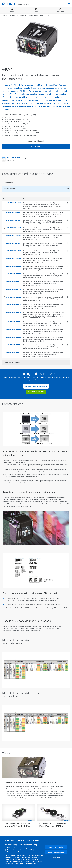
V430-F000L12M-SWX (14, 259)
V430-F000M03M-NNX (14, 274)
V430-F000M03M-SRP (14, 282)
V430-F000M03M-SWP (14, 297)
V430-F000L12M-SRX (13, 243)
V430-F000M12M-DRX (14, 312)
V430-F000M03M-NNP (14, 266)
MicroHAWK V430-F (19, 158)
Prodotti (4, 15)
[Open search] (64, 4)
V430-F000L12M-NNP (13, 220)
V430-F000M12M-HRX (14, 322)
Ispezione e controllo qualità (18, 15)
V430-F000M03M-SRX (14, 289)
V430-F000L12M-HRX (13, 212)
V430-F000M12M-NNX (14, 337)
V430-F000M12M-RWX (14, 353)
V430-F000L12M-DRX (13, 203)
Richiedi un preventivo (36, 392)
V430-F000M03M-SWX (14, 305)
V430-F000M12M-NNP (14, 330)
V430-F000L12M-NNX (13, 228)
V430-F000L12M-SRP (13, 236)
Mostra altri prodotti (12, 363)
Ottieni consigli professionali (36, 386)
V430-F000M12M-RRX (14, 345)
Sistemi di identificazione (36, 15)
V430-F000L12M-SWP (14, 251)
